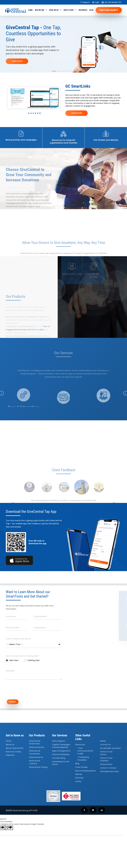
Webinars (10, 756)
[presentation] (25, 691)
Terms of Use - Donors (107, 754)
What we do (54, 10)
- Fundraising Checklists (83, 759)
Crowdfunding (59, 759)
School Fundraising (61, 755)
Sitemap (79, 778)
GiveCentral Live (36, 748)
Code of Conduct (108, 769)
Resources (83, 10)
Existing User (32, 660)
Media (103, 742)
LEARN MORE (77, 113)
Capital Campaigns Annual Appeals (61, 747)
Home (30, 10)
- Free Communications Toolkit (85, 752)
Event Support (59, 742)
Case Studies (81, 768)
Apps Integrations (61, 752)
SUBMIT (15, 702)
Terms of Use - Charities (107, 760)
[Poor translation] (9, 828)
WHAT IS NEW (69, 10)
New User (12, 660)
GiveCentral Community (35, 753)
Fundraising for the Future (61, 764)
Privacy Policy (106, 765)
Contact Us (105, 745)
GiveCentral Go (36, 758)
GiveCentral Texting (38, 768)
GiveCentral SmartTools (35, 743)
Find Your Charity (109, 10)
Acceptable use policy (110, 749)
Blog (91, 10)
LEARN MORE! (17, 61)
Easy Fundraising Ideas (86, 771)
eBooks (79, 775)
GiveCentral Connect (35, 763)
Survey (78, 782)
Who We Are (40, 10)
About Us (10, 745)
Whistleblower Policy (109, 772)
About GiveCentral (14, 749)
